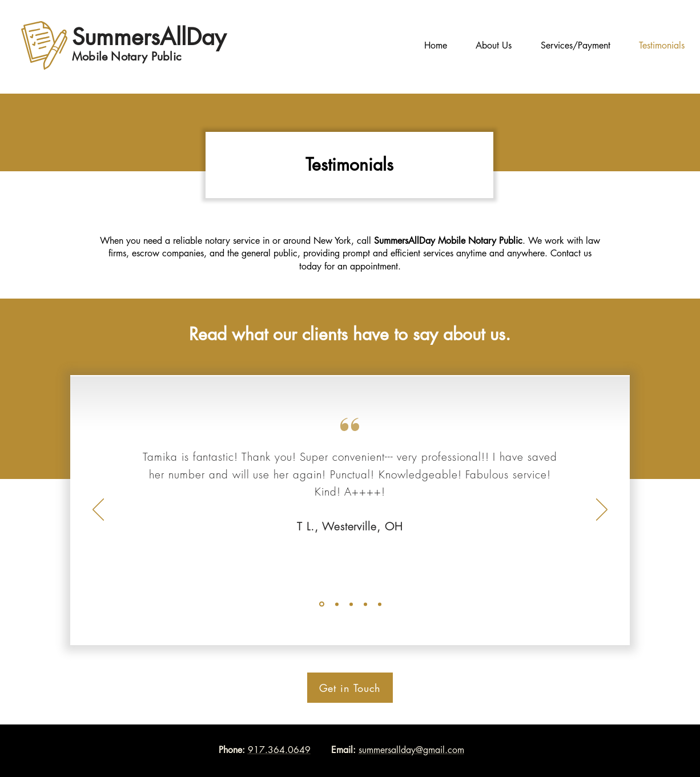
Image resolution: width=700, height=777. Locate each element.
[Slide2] (337, 604)
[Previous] (98, 510)
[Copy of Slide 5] (365, 604)
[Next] (602, 510)
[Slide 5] (351, 604)
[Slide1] (322, 604)
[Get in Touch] (350, 688)
